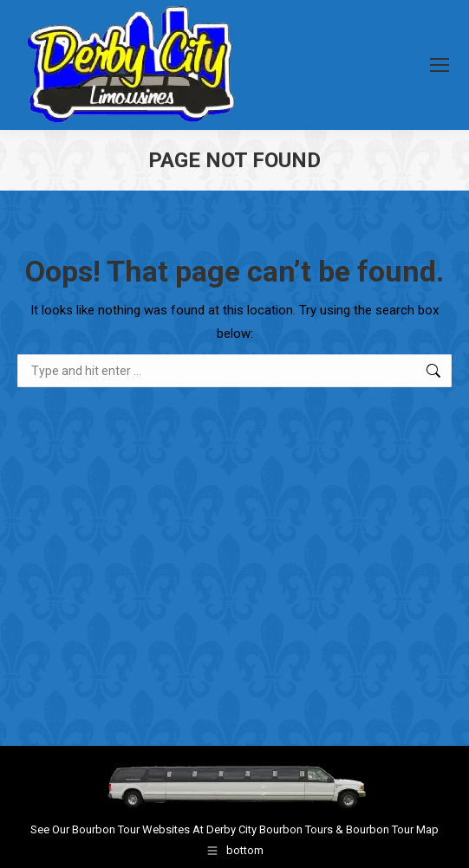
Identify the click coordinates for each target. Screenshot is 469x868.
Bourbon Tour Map (392, 829)
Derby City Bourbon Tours (270, 829)
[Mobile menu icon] (440, 65)
